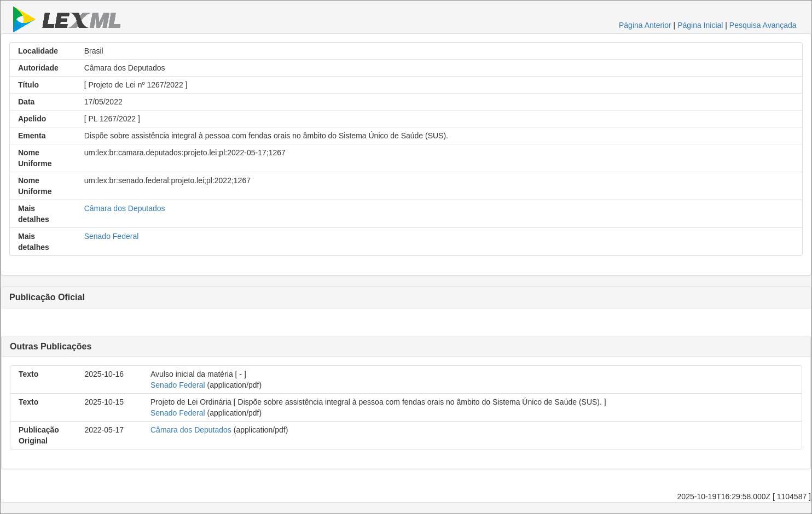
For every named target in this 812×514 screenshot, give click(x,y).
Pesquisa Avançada (763, 25)
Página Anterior (645, 25)
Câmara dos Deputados (125, 208)
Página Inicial (700, 25)
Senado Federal (112, 236)
